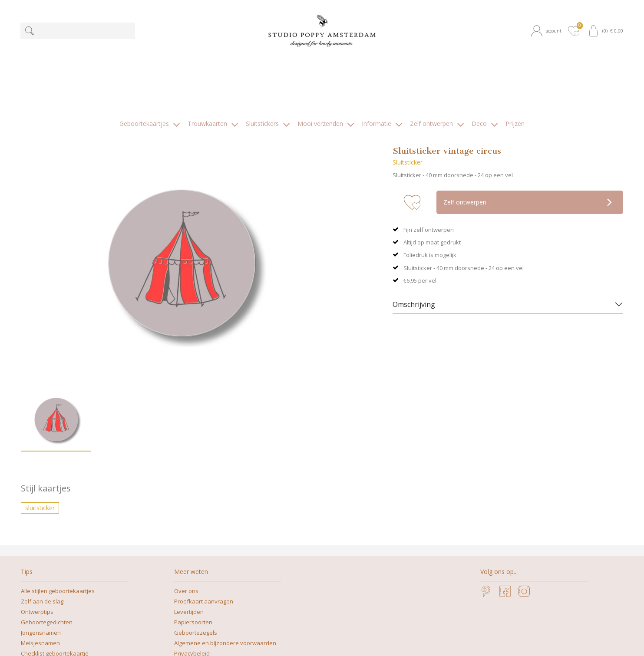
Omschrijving (414, 239)
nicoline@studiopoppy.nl (407, 640)
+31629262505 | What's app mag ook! (315, 640)
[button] (548, 31)
